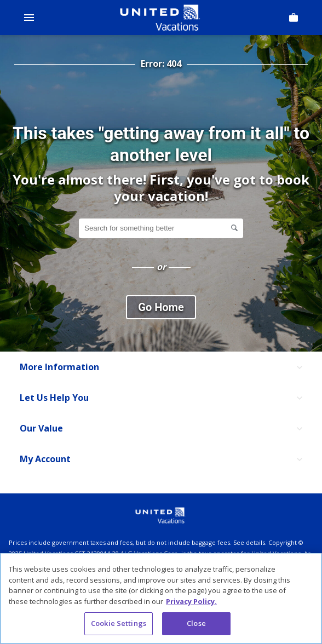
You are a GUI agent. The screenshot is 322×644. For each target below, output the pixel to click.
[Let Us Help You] (161, 398)
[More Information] (161, 367)
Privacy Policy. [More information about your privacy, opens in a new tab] (191, 601)
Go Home (161, 307)
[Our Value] (161, 429)
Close (196, 623)
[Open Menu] (29, 18)
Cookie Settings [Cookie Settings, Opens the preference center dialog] (119, 623)
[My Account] (161, 459)
